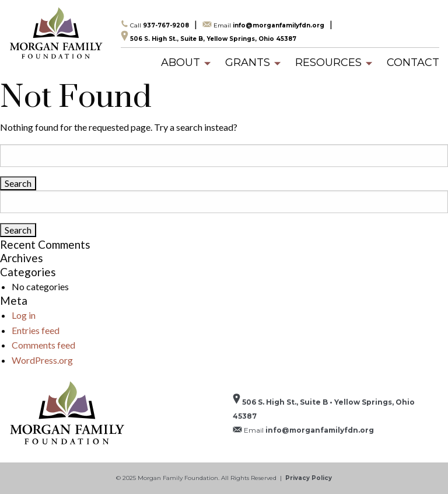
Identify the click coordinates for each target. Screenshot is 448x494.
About (181, 62)
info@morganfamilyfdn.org (263, 25)
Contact (413, 62)
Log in (24, 315)
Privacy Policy (309, 478)
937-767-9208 (155, 25)
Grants (248, 62)
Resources (328, 62)
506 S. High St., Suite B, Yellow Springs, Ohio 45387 (209, 36)
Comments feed (43, 345)
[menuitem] (181, 62)
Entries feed (36, 330)
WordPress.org (42, 360)
